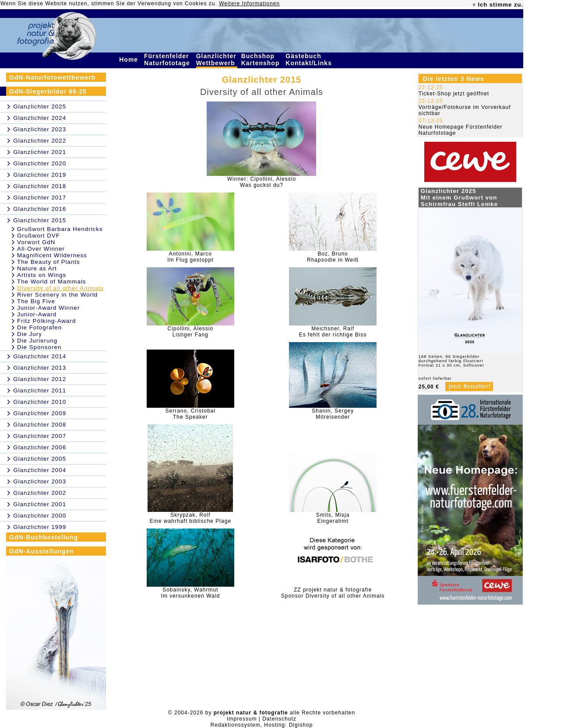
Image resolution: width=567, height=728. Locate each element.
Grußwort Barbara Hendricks (60, 229)
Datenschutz (279, 719)
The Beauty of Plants (49, 262)
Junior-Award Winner (48, 308)
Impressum (242, 719)
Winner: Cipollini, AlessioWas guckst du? (262, 182)
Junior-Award (37, 314)
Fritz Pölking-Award (46, 321)
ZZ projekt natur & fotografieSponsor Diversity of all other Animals (333, 593)
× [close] (474, 5)
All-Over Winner (41, 249)
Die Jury (30, 334)
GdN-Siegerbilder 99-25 (48, 91)
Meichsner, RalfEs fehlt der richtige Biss (333, 332)
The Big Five (36, 301)
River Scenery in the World (57, 295)
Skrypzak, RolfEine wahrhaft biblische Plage (190, 518)
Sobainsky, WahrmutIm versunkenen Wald (191, 593)
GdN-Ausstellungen (42, 551)
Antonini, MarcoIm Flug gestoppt (190, 257)
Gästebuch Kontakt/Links (310, 59)
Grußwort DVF (39, 236)
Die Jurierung (37, 341)
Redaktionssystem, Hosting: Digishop (262, 725)
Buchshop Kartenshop (262, 59)
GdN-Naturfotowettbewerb (52, 77)
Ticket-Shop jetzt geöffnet (454, 94)
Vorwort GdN (36, 242)
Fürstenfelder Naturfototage (168, 59)
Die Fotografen (39, 327)
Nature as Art (37, 268)
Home (130, 59)
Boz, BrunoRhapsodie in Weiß (333, 257)
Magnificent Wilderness (52, 255)
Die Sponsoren (39, 347)
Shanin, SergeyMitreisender (333, 414)
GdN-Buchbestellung (44, 537)
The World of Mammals (52, 282)
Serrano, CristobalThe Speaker (190, 414)
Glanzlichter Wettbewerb (217, 59)
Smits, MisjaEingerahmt (333, 518)
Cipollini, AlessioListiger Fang (190, 332)
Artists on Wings (42, 275)
